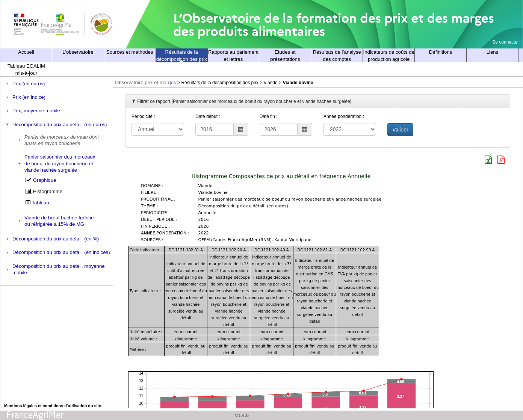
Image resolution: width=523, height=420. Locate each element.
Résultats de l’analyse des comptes (337, 56)
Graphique (45, 180)
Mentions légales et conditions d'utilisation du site (53, 406)
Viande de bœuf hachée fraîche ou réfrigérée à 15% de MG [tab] (55, 221)
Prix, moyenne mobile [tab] (32, 111)
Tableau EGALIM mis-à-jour (26, 69)
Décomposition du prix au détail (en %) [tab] (52, 239)
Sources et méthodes (130, 52)
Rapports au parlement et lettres (233, 56)
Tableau (41, 203)
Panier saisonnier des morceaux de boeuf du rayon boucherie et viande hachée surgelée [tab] (56, 163)
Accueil (26, 52)
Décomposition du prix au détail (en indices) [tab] (57, 252)
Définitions (441, 52)
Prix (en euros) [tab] (25, 83)
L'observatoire (78, 52)
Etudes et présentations (285, 56)
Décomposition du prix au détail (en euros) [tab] (56, 124)
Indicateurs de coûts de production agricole (389, 56)
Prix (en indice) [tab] (25, 97)
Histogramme (48, 191)
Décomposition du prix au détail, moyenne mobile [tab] (54, 269)
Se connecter (506, 42)
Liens (493, 52)
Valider (400, 130)
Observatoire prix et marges (146, 82)
